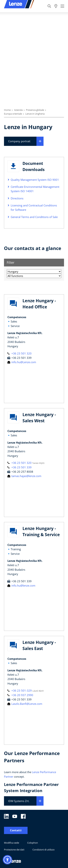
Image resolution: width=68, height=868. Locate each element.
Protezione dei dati (14, 850)
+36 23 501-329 (20, 690)
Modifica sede (12, 843)
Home (7, 110)
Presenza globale (35, 110)
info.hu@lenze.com (21, 585)
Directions (17, 198)
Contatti (16, 830)
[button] (7, 860)
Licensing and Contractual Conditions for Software (34, 208)
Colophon (33, 843)
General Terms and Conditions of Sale (34, 217)
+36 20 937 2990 (20, 695)
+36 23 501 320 (19, 353)
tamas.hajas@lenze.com (24, 476)
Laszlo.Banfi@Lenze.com (25, 704)
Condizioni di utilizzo (44, 850)
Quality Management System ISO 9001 (35, 180)
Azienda (18, 110)
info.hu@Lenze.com (22, 362)
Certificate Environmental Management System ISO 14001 (35, 189)
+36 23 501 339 (19, 467)
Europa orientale (13, 114)
